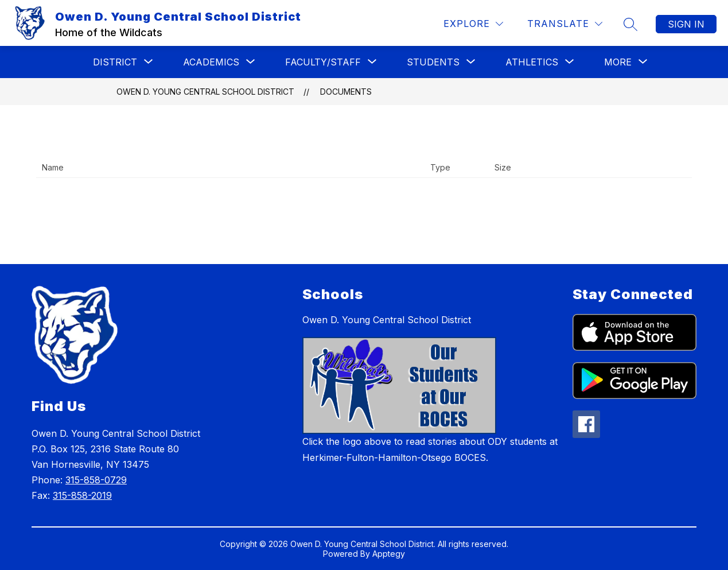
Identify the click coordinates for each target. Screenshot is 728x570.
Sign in (686, 24)
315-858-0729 (96, 480)
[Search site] (630, 24)
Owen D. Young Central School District (205, 92)
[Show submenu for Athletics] (532, 62)
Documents (346, 92)
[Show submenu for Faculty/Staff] (323, 62)
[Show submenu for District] (115, 62)
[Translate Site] (565, 24)
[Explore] (473, 24)
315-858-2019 (82, 495)
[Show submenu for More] (618, 62)
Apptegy (389, 554)
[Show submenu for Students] (433, 62)
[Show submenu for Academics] (211, 62)
